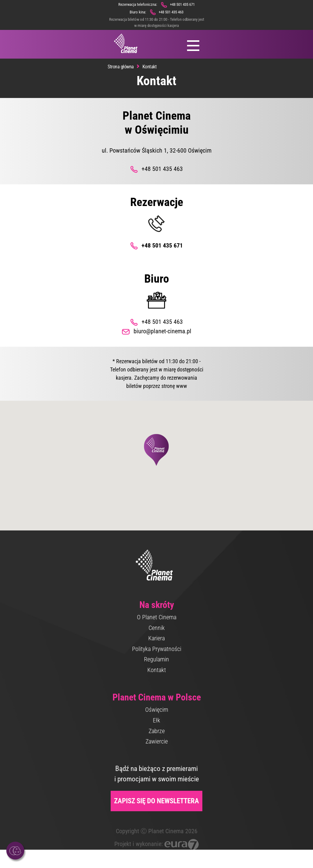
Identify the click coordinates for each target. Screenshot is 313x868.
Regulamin (156, 659)
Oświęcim (157, 710)
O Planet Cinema (157, 617)
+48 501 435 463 (171, 12)
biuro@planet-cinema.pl (162, 331)
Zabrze (157, 731)
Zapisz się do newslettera (156, 801)
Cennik (157, 628)
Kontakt (157, 670)
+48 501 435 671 (182, 4)
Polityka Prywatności (157, 649)
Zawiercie (157, 741)
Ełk (156, 720)
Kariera (156, 638)
